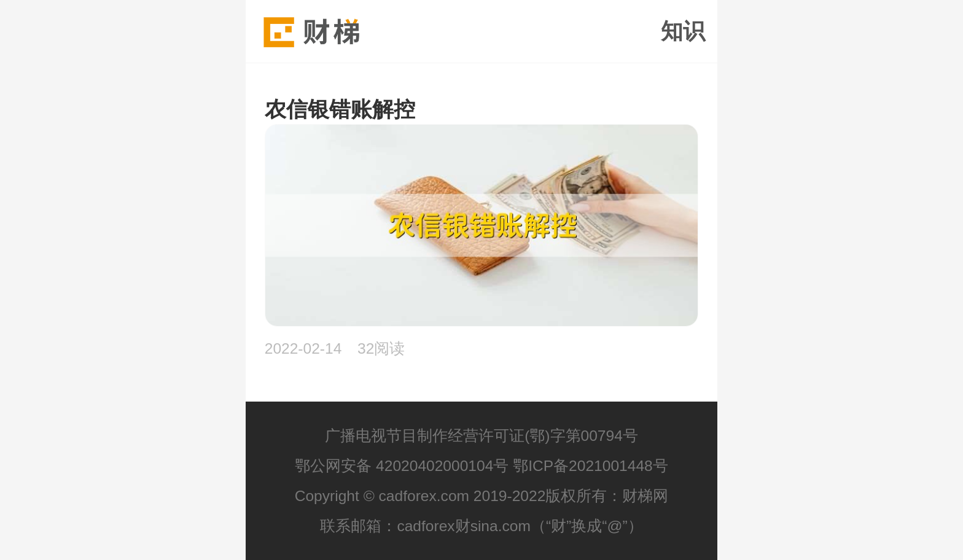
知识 (683, 31)
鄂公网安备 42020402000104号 (402, 466)
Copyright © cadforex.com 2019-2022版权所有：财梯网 (482, 496)
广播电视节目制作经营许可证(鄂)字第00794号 (481, 436)
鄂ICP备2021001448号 (591, 466)
